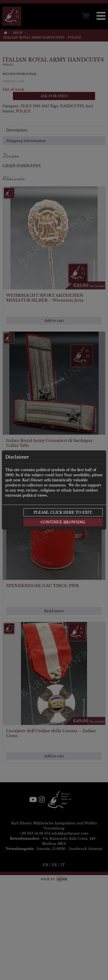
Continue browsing (63, 522)
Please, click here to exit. (63, 512)
